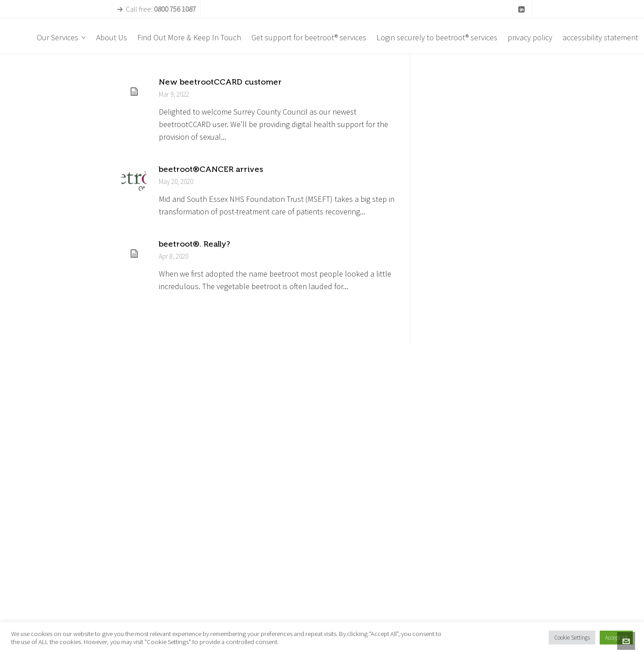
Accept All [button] (616, 638)
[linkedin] (523, 10)
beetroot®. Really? (194, 244)
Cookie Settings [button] (572, 638)
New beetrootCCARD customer (220, 82)
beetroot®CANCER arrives (211, 169)
